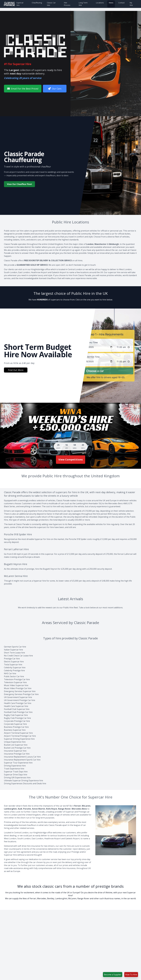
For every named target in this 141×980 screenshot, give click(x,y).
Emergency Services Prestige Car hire (21, 694)
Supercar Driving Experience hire (19, 739)
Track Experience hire (14, 769)
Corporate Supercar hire (15, 724)
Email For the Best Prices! (23, 89)
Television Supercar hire (15, 682)
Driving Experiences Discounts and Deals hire (25, 783)
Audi (20, 809)
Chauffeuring (37, 3)
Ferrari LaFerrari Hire (16, 549)
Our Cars (55, 89)
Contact (121, 3)
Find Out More (16, 370)
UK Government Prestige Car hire (20, 700)
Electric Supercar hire (14, 662)
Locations (100, 3)
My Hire (131, 4)
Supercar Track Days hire (16, 772)
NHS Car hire (10, 673)
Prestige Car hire (12, 659)
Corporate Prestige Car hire (17, 721)
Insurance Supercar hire (15, 751)
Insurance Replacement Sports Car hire (22, 760)
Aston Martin (39, 809)
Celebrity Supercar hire (15, 668)
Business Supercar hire (15, 730)
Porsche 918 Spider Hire (18, 534)
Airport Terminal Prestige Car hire (20, 736)
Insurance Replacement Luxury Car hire (22, 757)
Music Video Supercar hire (16, 685)
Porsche (27, 809)
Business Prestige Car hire (16, 727)
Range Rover (64, 809)
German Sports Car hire (15, 647)
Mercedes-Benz (79, 809)
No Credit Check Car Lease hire (18, 656)
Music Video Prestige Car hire (18, 688)
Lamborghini (10, 809)
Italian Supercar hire (13, 650)
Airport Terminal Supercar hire (18, 733)
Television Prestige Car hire (17, 679)
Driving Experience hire (15, 766)
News (111, 3)
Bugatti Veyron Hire (16, 564)
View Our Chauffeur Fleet (19, 184)
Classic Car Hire (51, 4)
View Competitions (71, 460)
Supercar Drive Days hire (16, 775)
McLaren (86, 806)
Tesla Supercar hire (13, 665)
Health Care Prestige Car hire (18, 703)
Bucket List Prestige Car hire (17, 748)
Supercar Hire (20, 4)
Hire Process (67, 4)
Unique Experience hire (15, 742)
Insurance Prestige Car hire (17, 754)
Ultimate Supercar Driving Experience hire (23, 781)
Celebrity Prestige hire (14, 670)
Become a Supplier (113, 975)
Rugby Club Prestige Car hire (17, 718)
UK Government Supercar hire (18, 697)
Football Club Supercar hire (17, 709)
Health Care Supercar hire (16, 706)
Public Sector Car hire (14, 676)
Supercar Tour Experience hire (18, 763)
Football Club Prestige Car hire (18, 712)
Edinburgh (114, 244)
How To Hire (131, 975)
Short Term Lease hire (14, 653)
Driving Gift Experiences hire (17, 778)
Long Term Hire (83, 4)
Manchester (100, 244)
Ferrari (78, 806)
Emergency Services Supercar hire (20, 691)
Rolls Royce (52, 809)
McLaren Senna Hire (16, 576)
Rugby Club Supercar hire (16, 715)
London (90, 244)
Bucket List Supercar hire (16, 745)
